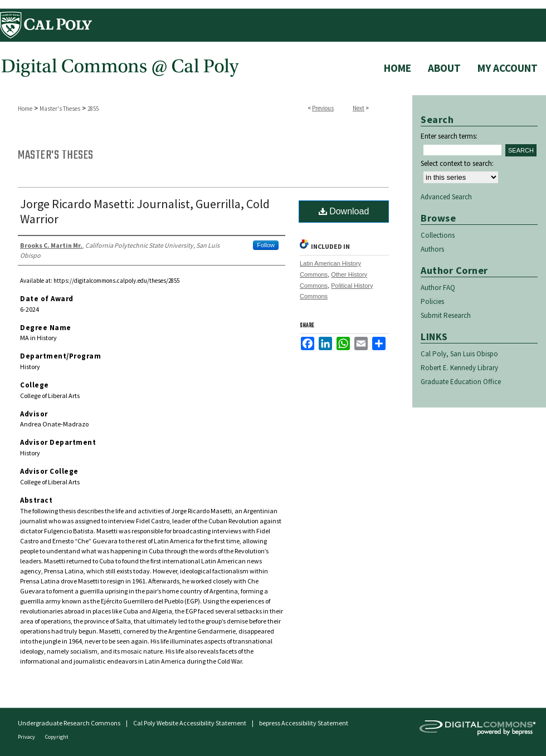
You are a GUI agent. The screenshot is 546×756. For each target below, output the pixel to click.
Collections (438, 235)
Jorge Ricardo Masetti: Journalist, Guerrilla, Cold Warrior (145, 211)
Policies (432, 301)
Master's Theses (60, 109)
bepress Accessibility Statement (304, 723)
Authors (432, 249)
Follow (266, 245)
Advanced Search (446, 197)
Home (25, 109)
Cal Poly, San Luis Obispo (459, 354)
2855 (93, 109)
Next (359, 108)
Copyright (57, 737)
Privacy (27, 737)
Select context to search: (457, 163)
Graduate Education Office (461, 382)
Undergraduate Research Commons (69, 723)
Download (344, 211)
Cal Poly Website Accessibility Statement (190, 723)
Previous (323, 108)
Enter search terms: (449, 136)
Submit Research (446, 315)
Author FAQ (438, 288)
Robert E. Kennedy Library (459, 368)
